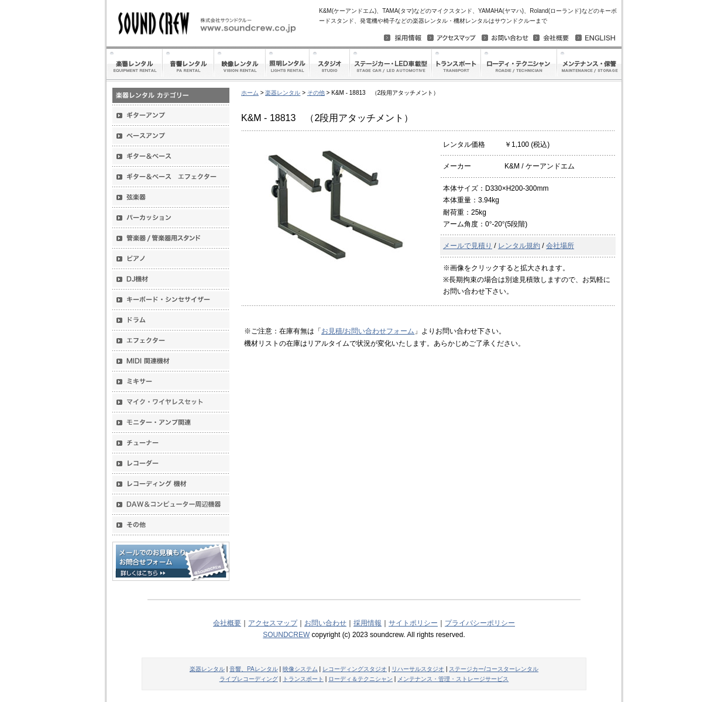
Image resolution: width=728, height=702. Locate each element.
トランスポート (303, 679)
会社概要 (227, 623)
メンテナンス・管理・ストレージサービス (453, 679)
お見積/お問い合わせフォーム (368, 331)
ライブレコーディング (249, 679)
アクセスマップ (273, 623)
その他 (316, 93)
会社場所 (560, 246)
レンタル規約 (519, 246)
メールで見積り (468, 246)
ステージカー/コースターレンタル (494, 669)
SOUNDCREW (286, 635)
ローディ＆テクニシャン (360, 679)
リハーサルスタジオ (418, 669)
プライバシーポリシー (480, 623)
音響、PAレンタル (254, 669)
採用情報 (368, 623)
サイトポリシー (413, 623)
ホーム (250, 93)
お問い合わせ (325, 623)
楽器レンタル (283, 93)
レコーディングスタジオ (355, 669)
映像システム (300, 669)
